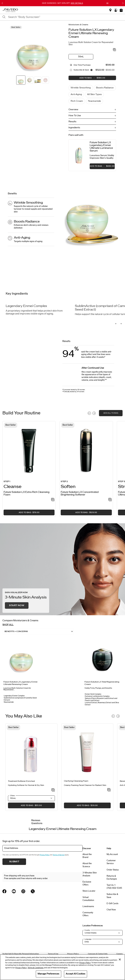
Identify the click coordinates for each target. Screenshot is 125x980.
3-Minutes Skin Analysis (90, 874)
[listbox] (38, 631)
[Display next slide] (94, 413)
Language (88, 939)
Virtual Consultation (88, 899)
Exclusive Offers (87, 883)
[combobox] (65, 17)
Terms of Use (53, 954)
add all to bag (111, 413)
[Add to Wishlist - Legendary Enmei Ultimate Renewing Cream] (115, 50)
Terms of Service (59, 855)
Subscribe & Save (81, 70)
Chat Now (111, 910)
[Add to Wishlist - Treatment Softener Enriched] (53, 790)
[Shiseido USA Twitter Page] (33, 891)
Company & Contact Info (98, 954)
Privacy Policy (45, 855)
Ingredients (74, 128)
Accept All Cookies (76, 974)
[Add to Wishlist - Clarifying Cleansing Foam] (109, 790)
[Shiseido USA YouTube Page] (14, 891)
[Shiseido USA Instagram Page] (23, 891)
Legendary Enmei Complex (26, 306)
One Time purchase (82, 65)
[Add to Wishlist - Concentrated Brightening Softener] (110, 500)
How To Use (75, 116)
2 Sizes (12, 796)
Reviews (36, 820)
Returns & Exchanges (112, 877)
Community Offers (88, 914)
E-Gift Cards (112, 904)
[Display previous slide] (89, 413)
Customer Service (111, 862)
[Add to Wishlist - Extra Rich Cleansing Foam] (53, 500)
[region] (62, 967)
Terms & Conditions (35, 968)
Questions (37, 823)
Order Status (113, 870)
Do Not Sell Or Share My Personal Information (21, 954)
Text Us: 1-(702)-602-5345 (114, 887)
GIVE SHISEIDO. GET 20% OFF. (62, 3)
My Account (112, 855)
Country (87, 930)
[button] (121, 10)
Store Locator (89, 891)
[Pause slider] (107, 3)
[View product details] (79, 155)
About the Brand (87, 856)
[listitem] (29, 469)
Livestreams (88, 907)
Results (72, 122)
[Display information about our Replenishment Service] (91, 70)
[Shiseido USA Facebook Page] (4, 891)
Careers (119, 954)
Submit (14, 862)
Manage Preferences (48, 974)
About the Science (87, 865)
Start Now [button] (17, 605)
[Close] (120, 959)
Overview (73, 110)
